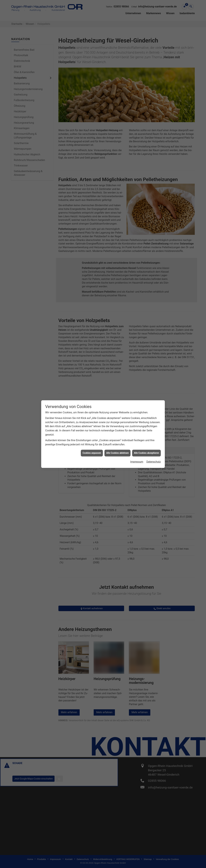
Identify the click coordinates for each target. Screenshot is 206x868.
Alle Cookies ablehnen (117, 425)
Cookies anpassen (92, 425)
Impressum (137, 433)
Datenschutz (154, 433)
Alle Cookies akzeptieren (146, 425)
